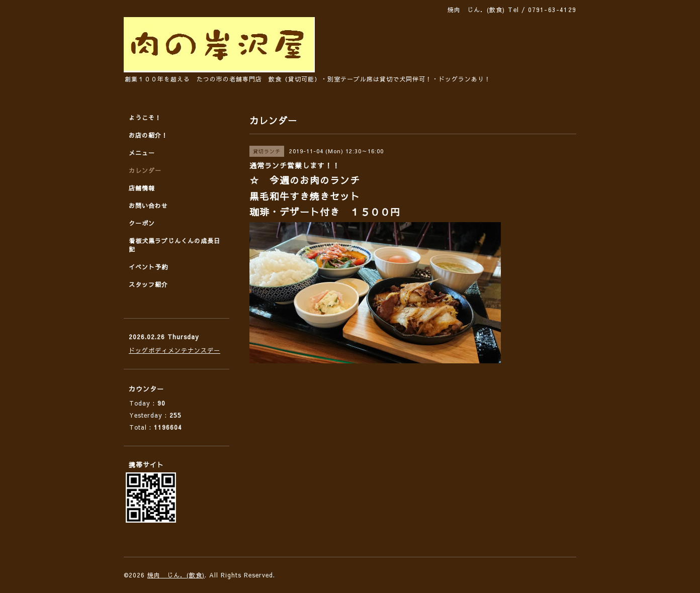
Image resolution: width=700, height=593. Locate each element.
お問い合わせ (148, 206)
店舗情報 (142, 188)
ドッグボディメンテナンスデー (174, 350)
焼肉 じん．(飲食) (176, 575)
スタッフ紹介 (148, 284)
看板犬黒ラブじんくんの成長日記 (174, 245)
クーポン (142, 223)
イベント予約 (148, 267)
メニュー (142, 153)
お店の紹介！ (148, 135)
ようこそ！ (145, 118)
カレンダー (145, 170)
